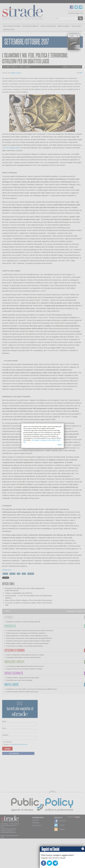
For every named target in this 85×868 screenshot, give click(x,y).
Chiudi (59, 445)
